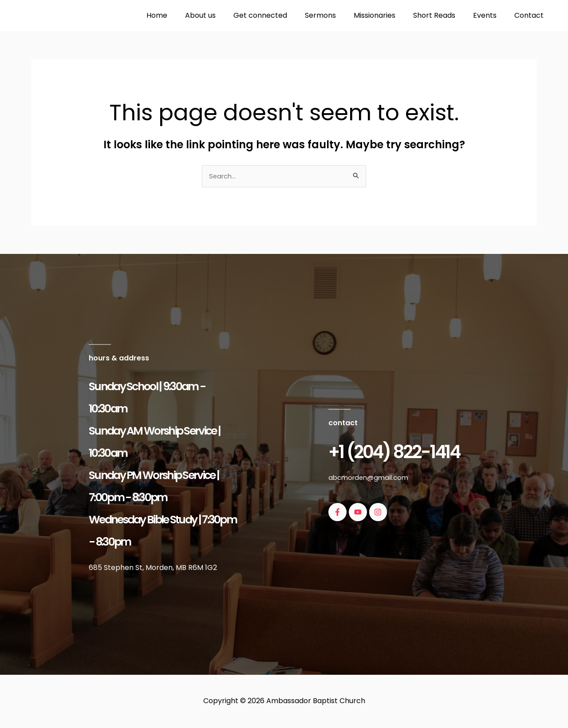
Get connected (280, 15)
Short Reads (443, 15)
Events (490, 15)
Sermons (336, 15)
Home (183, 15)
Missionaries (387, 15)
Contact (531, 15)
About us (223, 15)
